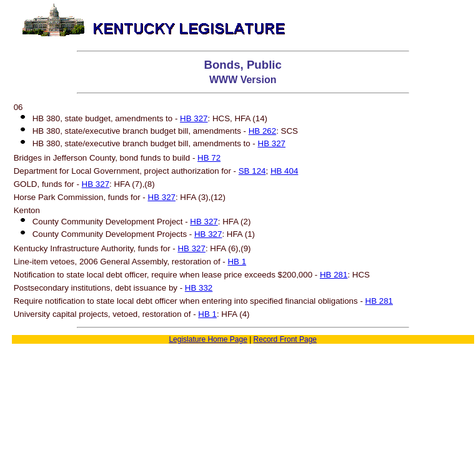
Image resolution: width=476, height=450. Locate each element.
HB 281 (334, 275)
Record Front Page (285, 339)
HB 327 (194, 118)
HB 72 (209, 158)
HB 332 (199, 288)
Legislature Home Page (208, 339)
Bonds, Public (243, 65)
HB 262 (262, 131)
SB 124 (252, 171)
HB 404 (284, 171)
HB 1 (237, 262)
